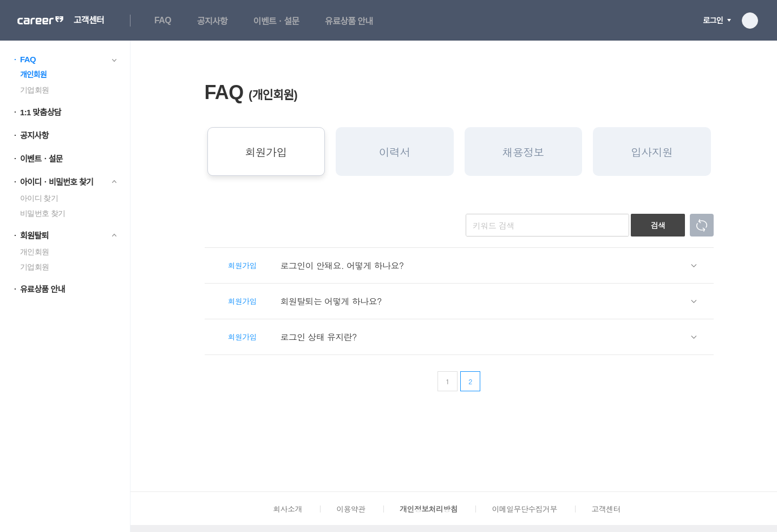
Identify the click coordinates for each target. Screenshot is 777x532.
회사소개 (287, 509)
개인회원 (33, 75)
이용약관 (351, 509)
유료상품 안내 (349, 21)
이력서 (395, 152)
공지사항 (212, 21)
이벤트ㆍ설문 (276, 21)
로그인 (713, 21)
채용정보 (523, 152)
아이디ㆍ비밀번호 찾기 (57, 182)
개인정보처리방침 (429, 509)
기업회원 (34, 90)
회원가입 (266, 152)
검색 (658, 225)
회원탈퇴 (34, 236)
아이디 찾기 (39, 198)
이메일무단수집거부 (524, 509)
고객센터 (89, 21)
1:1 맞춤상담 (41, 112)
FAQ (163, 20)
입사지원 (652, 152)
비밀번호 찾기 (43, 213)
